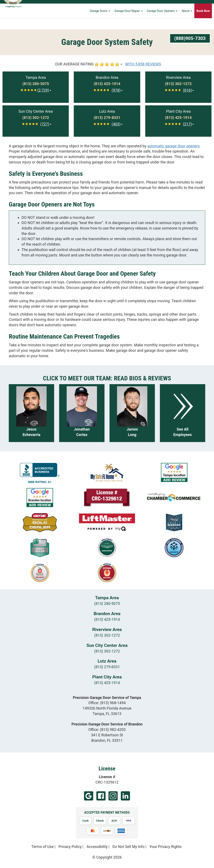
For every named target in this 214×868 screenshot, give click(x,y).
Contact (205, 7)
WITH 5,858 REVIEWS (143, 64)
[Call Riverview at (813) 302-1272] (178, 84)
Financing (164, 7)
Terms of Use (43, 847)
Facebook (101, 796)
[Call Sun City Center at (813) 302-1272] (36, 118)
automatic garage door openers (174, 146)
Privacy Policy (70, 847)
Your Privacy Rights (166, 847)
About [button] (187, 22)
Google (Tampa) (89, 796)
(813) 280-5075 (107, 604)
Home (136, 7)
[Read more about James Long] (132, 413)
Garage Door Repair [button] (129, 22)
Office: (107, 703)
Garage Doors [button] (100, 22)
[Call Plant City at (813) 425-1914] (178, 118)
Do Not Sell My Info (129, 847)
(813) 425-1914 (107, 619)
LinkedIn (125, 796)
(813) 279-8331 (107, 667)
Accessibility (97, 847)
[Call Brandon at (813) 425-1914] (107, 84)
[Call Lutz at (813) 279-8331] (107, 118)
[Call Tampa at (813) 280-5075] (36, 84)
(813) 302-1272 (107, 635)
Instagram (113, 796)
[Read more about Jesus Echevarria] (31, 413)
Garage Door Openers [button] (162, 22)
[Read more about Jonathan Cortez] (82, 413)
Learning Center (185, 7)
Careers (149, 7)
